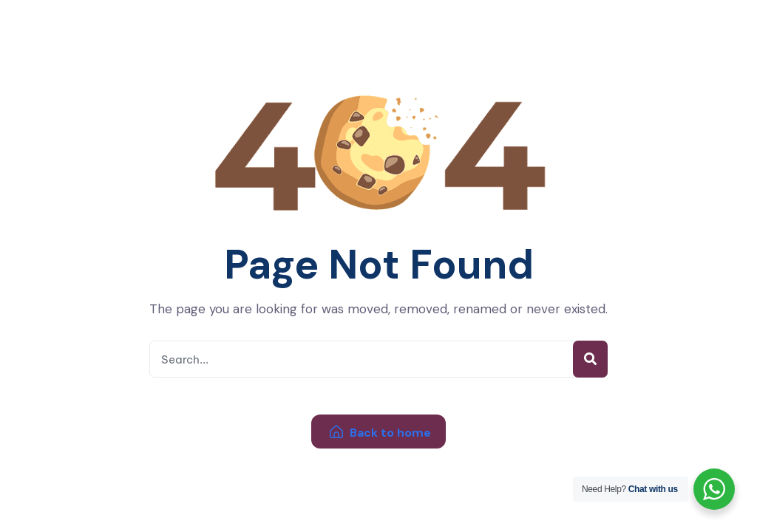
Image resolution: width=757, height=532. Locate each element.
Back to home (380, 433)
